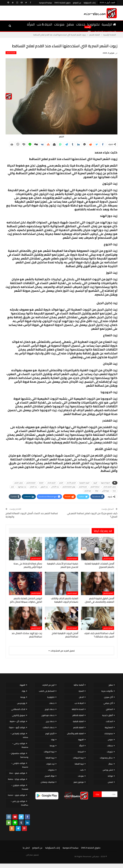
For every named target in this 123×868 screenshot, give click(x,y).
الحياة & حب (44, 24)
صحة (114, 491)
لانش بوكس (108, 770)
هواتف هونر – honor (17, 795)
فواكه (110, 776)
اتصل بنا (26, 848)
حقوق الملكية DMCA (63, 3)
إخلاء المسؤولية (90, 3)
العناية (41, 483)
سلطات (110, 746)
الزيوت (95, 483)
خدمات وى (50, 721)
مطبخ (70, 24)
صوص (110, 740)
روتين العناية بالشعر (69, 487)
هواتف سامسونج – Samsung (19, 755)
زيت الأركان (55, 487)
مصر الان (29, 855)
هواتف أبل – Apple (18, 721)
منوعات (59, 24)
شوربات (110, 752)
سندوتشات (109, 733)
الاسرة (81, 691)
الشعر (61, 483)
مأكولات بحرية (107, 691)
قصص (110, 782)
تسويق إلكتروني (19, 715)
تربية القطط (79, 764)
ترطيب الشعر (19, 483)
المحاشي (109, 709)
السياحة (81, 752)
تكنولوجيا (93, 24)
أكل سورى (108, 697)
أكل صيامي (108, 703)
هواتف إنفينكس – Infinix (19, 735)
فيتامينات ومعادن (48, 782)
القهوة (81, 740)
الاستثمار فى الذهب (47, 691)
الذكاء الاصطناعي (18, 709)
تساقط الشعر (95, 487)
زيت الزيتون (44, 487)
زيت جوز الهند (22, 487)
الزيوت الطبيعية (84, 483)
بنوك (53, 740)
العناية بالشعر (11, 53)
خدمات (81, 24)
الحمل (81, 697)
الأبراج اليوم (50, 733)
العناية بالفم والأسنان (75, 733)
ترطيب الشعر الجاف (109, 487)
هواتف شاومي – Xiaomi (20, 765)
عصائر (111, 764)
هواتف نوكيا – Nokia (17, 779)
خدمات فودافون (48, 715)
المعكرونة (109, 727)
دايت (82, 770)
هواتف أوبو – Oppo (17, 727)
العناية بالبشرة (78, 721)
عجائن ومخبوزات (106, 758)
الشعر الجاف (51, 483)
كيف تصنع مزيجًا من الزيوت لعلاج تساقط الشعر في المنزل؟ (92, 515)
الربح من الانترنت (48, 685)
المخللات (109, 721)
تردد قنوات (50, 764)
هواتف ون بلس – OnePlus (19, 803)
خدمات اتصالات (49, 727)
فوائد (97, 491)
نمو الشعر (88, 491)
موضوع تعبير (79, 782)
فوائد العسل (50, 776)
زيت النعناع (33, 487)
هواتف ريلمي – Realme (20, 745)
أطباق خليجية (107, 715)
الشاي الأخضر (71, 483)
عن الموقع (77, 3)
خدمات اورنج (50, 709)
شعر (12, 487)
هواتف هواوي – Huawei (20, 787)
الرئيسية (109, 24)
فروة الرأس (106, 491)
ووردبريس (21, 703)
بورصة (52, 746)
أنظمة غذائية (79, 685)
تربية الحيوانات (78, 758)
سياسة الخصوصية (46, 3)
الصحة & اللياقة (78, 709)
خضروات (51, 770)
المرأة (31, 24)
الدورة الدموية (105, 483)
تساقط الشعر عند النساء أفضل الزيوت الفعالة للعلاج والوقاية (32, 515)
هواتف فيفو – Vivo (17, 773)
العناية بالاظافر (78, 715)
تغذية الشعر (83, 487)
